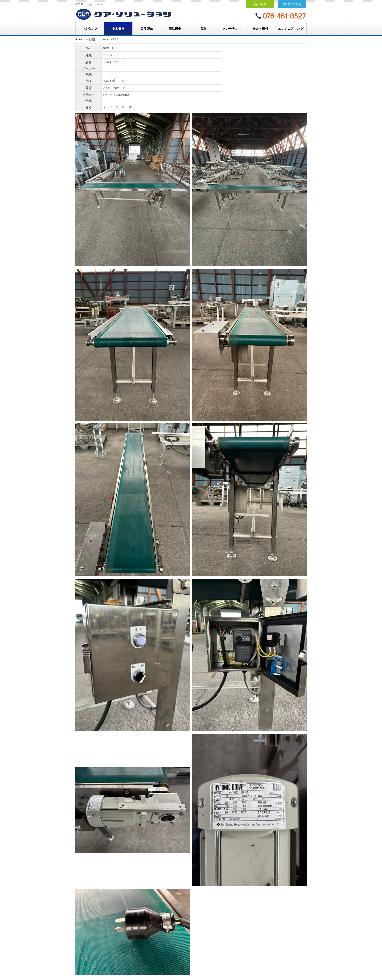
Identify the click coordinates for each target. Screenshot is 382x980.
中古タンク (90, 29)
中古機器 (118, 29)
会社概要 (260, 4)
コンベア (104, 40)
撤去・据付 (260, 29)
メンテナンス (232, 29)
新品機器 (175, 29)
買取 (203, 29)
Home (79, 40)
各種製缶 (147, 29)
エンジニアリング (291, 29)
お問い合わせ (292, 4)
